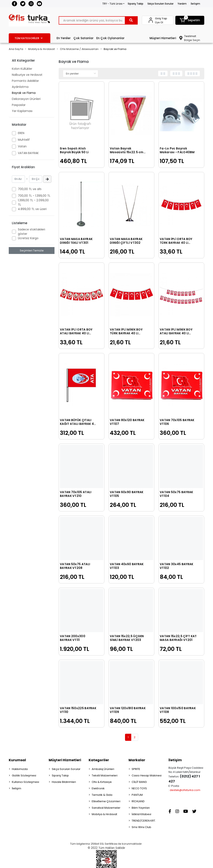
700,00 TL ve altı (30, 189)
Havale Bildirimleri (64, 782)
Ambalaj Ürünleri (103, 769)
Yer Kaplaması (22, 111)
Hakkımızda (20, 769)
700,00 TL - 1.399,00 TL (34, 196)
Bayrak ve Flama (24, 93)
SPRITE (136, 769)
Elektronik (98, 788)
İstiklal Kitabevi (141, 814)
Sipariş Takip (136, 4)
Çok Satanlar (84, 38)
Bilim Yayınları (141, 808)
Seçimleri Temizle (32, 251)
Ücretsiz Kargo (28, 238)
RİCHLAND (138, 801)
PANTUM (137, 795)
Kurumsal (17, 760)
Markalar (137, 760)
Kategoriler (99, 760)
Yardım (182, 4)
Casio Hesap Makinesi (147, 775)
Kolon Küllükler (22, 69)
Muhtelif (24, 140)
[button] (190, 20)
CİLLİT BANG (139, 782)
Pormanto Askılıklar (25, 81)
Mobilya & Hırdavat (104, 814)
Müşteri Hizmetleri (163, 38)
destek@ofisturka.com (185, 790)
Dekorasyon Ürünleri (26, 99)
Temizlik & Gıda (102, 795)
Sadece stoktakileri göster (32, 232)
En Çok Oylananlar (110, 38)
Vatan (22, 146)
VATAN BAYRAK (28, 153)
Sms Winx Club (141, 827)
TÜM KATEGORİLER (28, 38)
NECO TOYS (139, 788)
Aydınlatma (20, 87)
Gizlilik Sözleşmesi (24, 775)
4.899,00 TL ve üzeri (32, 209)
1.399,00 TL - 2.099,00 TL (33, 202)
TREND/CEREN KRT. (144, 821)
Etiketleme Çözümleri (106, 801)
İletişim (195, 4)
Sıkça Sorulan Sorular (160, 4)
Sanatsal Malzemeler (106, 808)
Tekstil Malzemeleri (105, 775)
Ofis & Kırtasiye (102, 782)
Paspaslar (19, 105)
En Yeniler (64, 38)
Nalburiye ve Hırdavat (27, 75)
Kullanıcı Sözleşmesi (25, 782)
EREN (21, 133)
